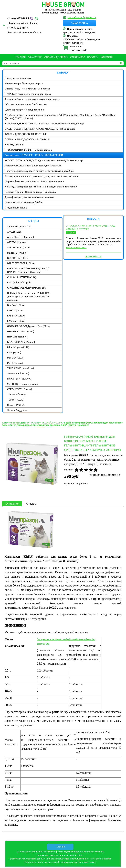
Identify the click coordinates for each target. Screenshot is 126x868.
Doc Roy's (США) (16, 305)
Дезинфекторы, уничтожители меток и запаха (30, 197)
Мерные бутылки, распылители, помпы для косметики (34, 181)
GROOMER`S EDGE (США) (21, 331)
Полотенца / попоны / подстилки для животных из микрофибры (39, 171)
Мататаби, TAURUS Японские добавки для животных (33, 165)
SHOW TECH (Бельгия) (19, 379)
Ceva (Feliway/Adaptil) (19, 282)
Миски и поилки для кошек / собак (24, 202)
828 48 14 (18, 28)
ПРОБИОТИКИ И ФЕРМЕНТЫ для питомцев (28, 150)
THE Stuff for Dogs (17, 394)
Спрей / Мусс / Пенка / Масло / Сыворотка (27, 88)
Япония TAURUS (16, 405)
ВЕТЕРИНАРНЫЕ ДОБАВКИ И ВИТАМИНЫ (27, 139)
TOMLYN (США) (15, 400)
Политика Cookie (87, 862)
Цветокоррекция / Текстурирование (24, 109)
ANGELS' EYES (14, 232)
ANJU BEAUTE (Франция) (21, 237)
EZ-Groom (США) (16, 321)
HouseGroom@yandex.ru (82, 17)
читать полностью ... (76, 247)
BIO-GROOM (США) (17, 258)
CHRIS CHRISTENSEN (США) (22, 277)
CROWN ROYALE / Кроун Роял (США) (27, 288)
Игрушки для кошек (16, 207)
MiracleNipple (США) (18, 347)
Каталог (6, 423)
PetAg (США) (14, 352)
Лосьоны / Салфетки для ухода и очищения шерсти (32, 99)
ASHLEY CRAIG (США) (18, 247)
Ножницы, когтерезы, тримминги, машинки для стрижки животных (41, 186)
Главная (21, 57)
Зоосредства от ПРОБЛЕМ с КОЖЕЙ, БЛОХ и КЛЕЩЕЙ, (34, 155)
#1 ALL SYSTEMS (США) (19, 226)
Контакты (107, 57)
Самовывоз (78, 57)
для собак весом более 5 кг (82, 639)
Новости (93, 57)
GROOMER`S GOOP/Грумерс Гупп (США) (28, 326)
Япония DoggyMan (17, 410)
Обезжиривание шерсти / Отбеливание (26, 104)
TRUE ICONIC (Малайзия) (21, 368)
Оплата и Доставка (56, 57)
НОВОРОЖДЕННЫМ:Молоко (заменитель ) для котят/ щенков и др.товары (45, 123)
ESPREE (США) (15, 310)
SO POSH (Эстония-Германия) (23, 384)
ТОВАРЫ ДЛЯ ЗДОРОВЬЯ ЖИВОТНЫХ (26, 134)
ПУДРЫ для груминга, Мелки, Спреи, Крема (28, 94)
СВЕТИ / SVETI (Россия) (20, 389)
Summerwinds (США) (18, 373)
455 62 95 (23, 18)
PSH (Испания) (15, 363)
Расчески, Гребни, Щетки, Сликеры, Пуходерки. (30, 192)
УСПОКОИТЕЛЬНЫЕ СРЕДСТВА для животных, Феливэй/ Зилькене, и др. (44, 160)
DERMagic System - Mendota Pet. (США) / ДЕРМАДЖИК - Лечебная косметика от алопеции (29, 296)
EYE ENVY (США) (16, 315)
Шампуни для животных (18, 78)
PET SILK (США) (15, 358)
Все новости (93, 256)
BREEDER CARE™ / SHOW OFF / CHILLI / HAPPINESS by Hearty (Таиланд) (28, 270)
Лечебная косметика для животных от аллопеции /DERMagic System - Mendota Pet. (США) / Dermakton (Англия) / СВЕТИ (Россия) (60, 116)
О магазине (35, 57)
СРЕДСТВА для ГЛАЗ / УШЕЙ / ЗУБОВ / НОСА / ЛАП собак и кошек (40, 129)
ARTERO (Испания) (17, 242)
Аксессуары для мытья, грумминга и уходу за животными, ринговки (41, 176)
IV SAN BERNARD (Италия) (21, 342)
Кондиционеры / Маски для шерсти (24, 83)
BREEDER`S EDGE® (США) (21, 263)
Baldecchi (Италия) (17, 253)
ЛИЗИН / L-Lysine (14, 144)
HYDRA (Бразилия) (17, 336)
